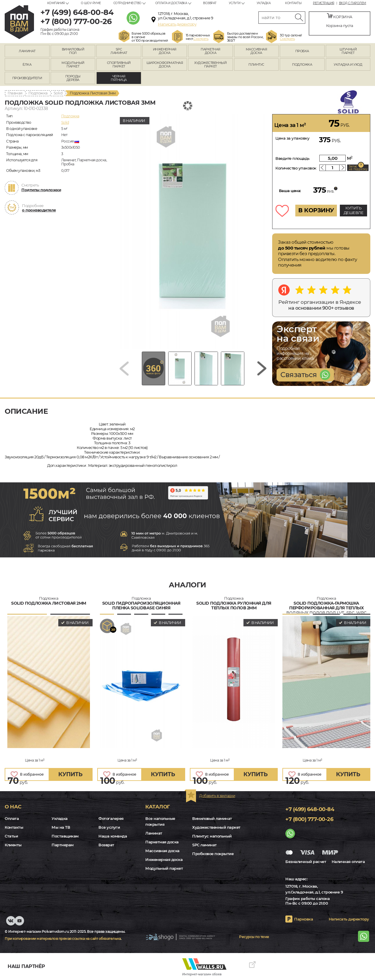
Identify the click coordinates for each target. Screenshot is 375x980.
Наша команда (113, 836)
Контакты (293, 3)
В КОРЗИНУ (316, 210)
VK (11, 924)
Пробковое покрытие (213, 854)
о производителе (39, 210)
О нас (13, 807)
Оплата (12, 818)
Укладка (264, 3)
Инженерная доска (164, 859)
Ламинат (154, 833)
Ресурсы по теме (254, 937)
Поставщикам (65, 836)
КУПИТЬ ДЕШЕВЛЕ (354, 210)
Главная (15, 93)
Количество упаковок (296, 168)
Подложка (38, 93)
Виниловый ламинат (212, 818)
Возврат (210, 3)
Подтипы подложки (41, 190)
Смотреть (201, 39)
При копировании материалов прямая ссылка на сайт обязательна (63, 939)
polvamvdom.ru (19, 22)
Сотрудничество (127, 3)
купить (70, 774)
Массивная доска (162, 851)
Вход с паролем (353, 3)
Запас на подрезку (358, 168)
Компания (56, 3)
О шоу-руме (91, 3)
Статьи (11, 836)
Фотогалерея (111, 818)
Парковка (304, 919)
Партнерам (63, 845)
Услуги (235, 3)
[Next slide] (262, 368)
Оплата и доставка (171, 3)
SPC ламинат (204, 845)
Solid (58, 93)
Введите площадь (293, 158)
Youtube (21, 924)
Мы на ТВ (61, 827)
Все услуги (109, 827)
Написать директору (177, 24)
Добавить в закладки (217, 796)
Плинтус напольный (212, 836)
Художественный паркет (216, 827)
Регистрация (324, 3)
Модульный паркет (164, 868)
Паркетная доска (162, 842)
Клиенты (13, 845)
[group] (193, 231)
